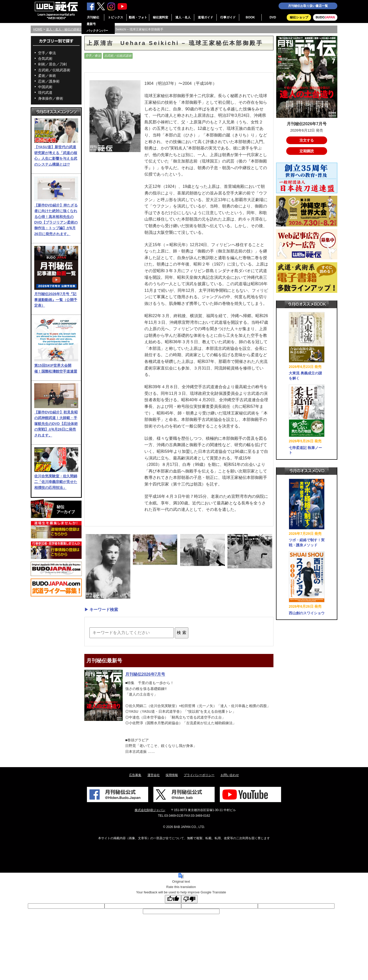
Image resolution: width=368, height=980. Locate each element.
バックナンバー (97, 31)
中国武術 (45, 87)
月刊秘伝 (93, 17)
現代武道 (45, 93)
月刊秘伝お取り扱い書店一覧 (308, 6)
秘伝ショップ (299, 17)
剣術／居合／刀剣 (52, 64)
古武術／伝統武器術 (54, 70)
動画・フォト (138, 17)
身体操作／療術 (51, 98)
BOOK (250, 17)
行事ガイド (228, 17)
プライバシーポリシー (199, 775)
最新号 (91, 24)
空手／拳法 (47, 53)
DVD (273, 17)
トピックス (116, 17)
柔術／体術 (47, 76)
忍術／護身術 (49, 81)
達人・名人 (183, 17)
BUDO (325, 17)
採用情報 (172, 775)
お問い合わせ (230, 775)
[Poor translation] (189, 899)
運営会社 (154, 775)
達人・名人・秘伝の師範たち (66, 29)
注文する (307, 140)
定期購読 (307, 151)
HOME (38, 29)
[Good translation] (173, 899)
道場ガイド (205, 17)
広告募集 (135, 775)
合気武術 (45, 59)
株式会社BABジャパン (150, 810)
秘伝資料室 (160, 17)
